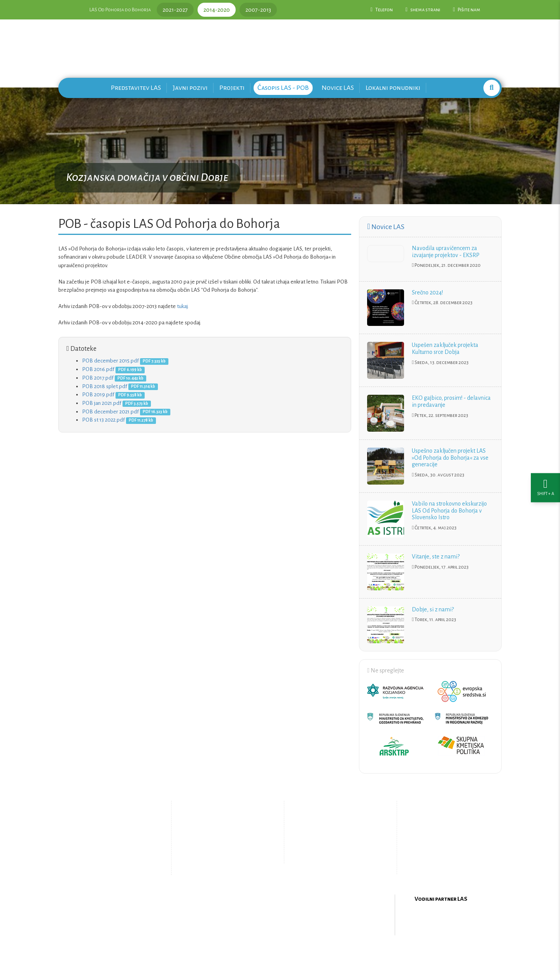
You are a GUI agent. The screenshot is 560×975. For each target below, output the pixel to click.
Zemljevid (216, 861)
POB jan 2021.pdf (102, 403)
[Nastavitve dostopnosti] (545, 487)
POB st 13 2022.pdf (103, 420)
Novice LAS (338, 88)
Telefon (382, 10)
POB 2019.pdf (98, 395)
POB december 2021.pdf (110, 412)
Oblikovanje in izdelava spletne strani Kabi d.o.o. (280, 955)
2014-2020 (217, 10)
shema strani (423, 10)
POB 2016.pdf (98, 369)
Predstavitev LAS (136, 88)
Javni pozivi (190, 88)
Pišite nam (467, 10)
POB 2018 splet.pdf (105, 386)
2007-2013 (258, 10)
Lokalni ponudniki (393, 88)
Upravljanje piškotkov (334, 855)
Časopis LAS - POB (283, 88)
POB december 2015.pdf (110, 361)
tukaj (182, 306)
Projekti (232, 88)
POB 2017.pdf (98, 378)
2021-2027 (175, 10)
